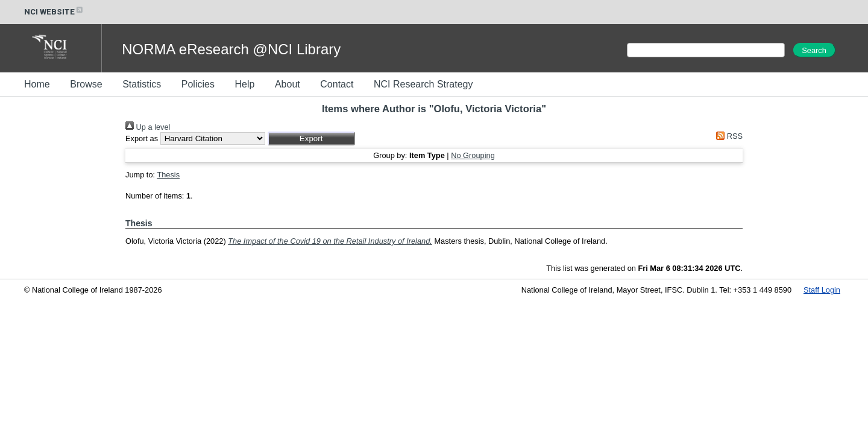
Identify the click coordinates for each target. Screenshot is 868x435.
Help (244, 84)
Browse (86, 84)
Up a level (148, 127)
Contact (337, 84)
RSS (728, 136)
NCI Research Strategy (423, 84)
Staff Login (822, 290)
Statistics (142, 84)
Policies (198, 84)
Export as (142, 138)
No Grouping (473, 155)
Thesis (168, 175)
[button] (311, 138)
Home (37, 84)
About (288, 84)
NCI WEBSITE (54, 12)
